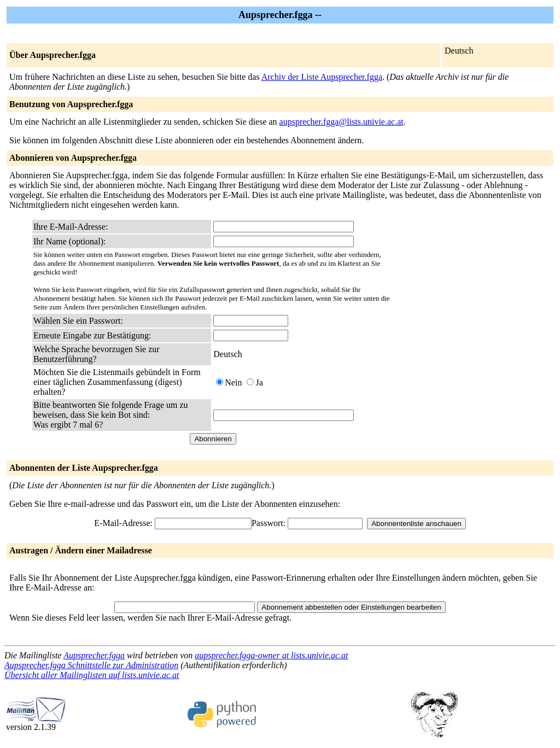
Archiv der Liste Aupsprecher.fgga (322, 77)
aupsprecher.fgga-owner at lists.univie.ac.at (271, 655)
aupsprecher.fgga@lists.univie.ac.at (342, 122)
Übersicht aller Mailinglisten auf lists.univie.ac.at (92, 675)
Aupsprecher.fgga (94, 655)
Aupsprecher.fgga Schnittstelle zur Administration (91, 665)
